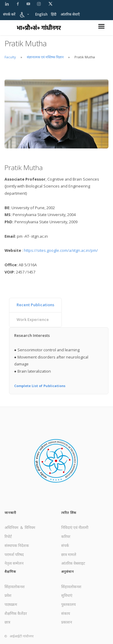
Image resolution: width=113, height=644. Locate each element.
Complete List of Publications (40, 386)
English (41, 14)
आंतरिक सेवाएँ (70, 14)
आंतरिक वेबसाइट (73, 563)
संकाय (66, 613)
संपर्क (65, 545)
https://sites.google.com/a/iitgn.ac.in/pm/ (61, 250)
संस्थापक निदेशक (17, 545)
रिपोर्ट (8, 536)
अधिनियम (12, 527)
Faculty (10, 57)
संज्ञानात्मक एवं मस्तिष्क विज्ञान (46, 57)
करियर (66, 536)
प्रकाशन (67, 622)
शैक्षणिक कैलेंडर (16, 613)
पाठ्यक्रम (11, 604)
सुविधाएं (67, 595)
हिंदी (54, 14)
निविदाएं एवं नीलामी (75, 527)
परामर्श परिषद (14, 554)
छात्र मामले (69, 554)
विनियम (30, 527)
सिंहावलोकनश (15, 587)
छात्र (7, 622)
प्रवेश (8, 595)
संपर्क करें (9, 14)
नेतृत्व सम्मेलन (14, 563)
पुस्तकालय (68, 604)
